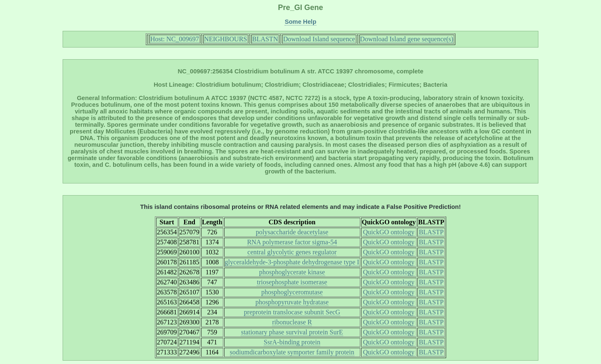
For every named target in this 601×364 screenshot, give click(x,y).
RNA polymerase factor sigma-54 (292, 242)
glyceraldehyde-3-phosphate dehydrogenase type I (292, 262)
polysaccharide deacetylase (292, 232)
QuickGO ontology (389, 232)
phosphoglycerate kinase (292, 272)
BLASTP (431, 232)
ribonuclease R (292, 322)
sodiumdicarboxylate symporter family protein (292, 352)
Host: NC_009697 (175, 39)
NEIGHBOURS (226, 39)
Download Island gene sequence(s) (407, 39)
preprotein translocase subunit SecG (292, 312)
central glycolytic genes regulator (292, 252)
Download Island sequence (319, 39)
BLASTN (265, 39)
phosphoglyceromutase (292, 292)
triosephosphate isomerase (292, 282)
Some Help (300, 22)
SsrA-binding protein (292, 342)
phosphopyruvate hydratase (292, 302)
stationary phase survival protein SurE (292, 332)
